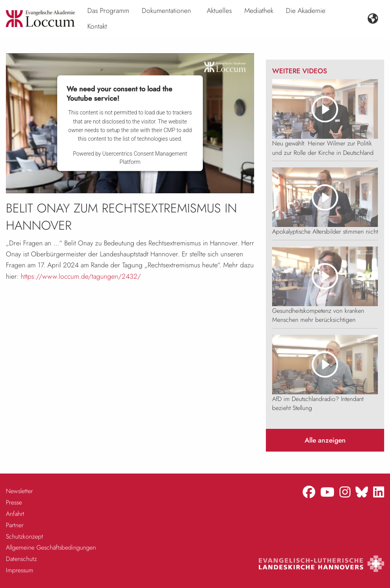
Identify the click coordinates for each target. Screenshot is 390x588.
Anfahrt (15, 514)
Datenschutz (21, 559)
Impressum (20, 570)
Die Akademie (306, 11)
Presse (14, 502)
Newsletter (19, 491)
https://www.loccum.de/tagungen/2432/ (81, 276)
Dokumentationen (166, 11)
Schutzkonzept (24, 536)
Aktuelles (219, 11)
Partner (15, 525)
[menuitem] (108, 11)
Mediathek (259, 11)
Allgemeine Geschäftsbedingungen (51, 547)
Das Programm (108, 11)
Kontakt (97, 26)
